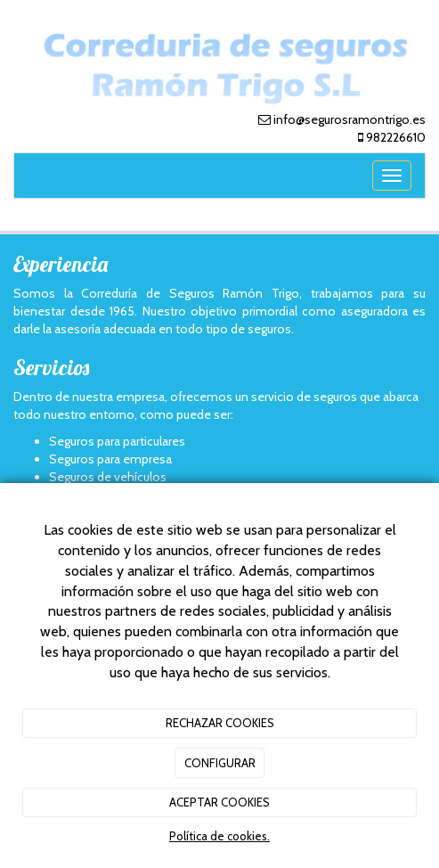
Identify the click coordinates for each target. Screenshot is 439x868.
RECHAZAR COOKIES (220, 723)
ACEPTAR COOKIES (219, 802)
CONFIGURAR (220, 763)
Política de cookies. (219, 836)
